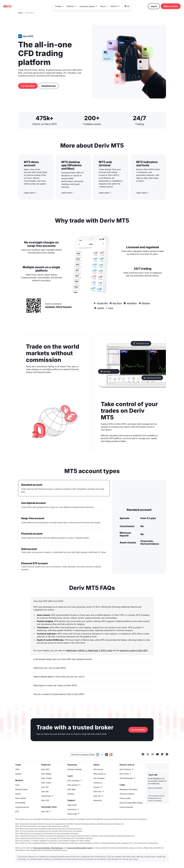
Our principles (99, 778)
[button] (59, 6)
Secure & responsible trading (131, 803)
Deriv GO (45, 787)
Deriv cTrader (47, 778)
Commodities (20, 803)
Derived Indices (21, 789)
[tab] (64, 488)
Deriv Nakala (46, 774)
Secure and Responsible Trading (80, 848)
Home (20, 13)
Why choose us (100, 774)
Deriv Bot (45, 792)
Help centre (72, 805)
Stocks (18, 794)
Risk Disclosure (57, 848)
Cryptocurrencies (22, 807)
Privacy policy (125, 798)
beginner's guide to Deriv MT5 (134, 650)
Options (18, 774)
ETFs (17, 812)
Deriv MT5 (45, 769)
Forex (17, 785)
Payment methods (75, 769)
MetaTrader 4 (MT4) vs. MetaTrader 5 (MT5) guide (89, 650)
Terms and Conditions (42, 848)
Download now (49, 86)
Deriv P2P (45, 800)
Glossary (71, 794)
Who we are (98, 769)
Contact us (98, 783)
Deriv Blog (71, 789)
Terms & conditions (127, 794)
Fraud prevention (126, 807)
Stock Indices (21, 798)
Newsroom (98, 800)
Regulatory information (129, 789)
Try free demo (28, 86)
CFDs (17, 769)
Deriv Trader (46, 783)
